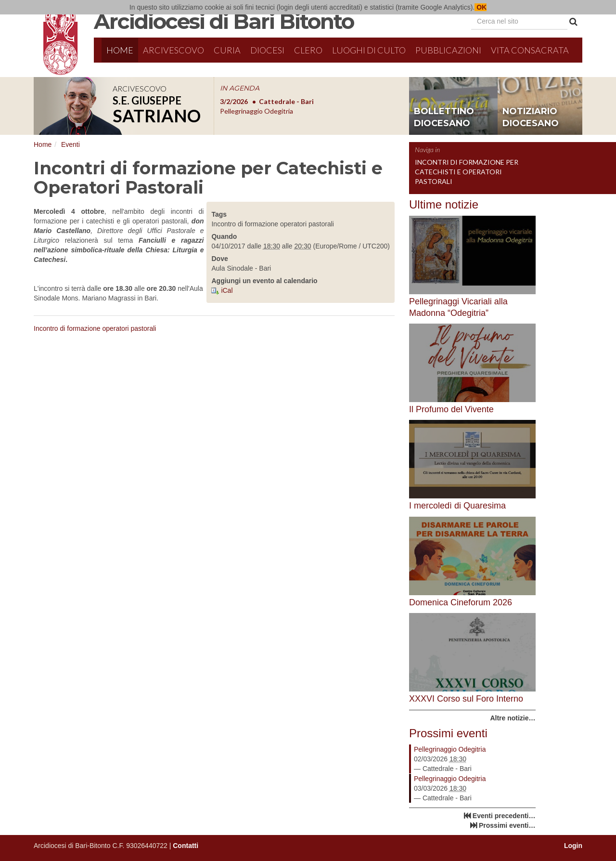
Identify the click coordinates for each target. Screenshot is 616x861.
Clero (308, 50)
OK (481, 7)
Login (573, 846)
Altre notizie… (513, 718)
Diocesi (267, 50)
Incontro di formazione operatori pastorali (95, 328)
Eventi (71, 144)
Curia (227, 50)
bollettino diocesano (444, 117)
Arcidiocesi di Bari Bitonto (224, 21)
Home (120, 50)
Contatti (186, 846)
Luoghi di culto (369, 50)
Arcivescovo (173, 50)
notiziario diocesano (531, 117)
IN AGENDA (240, 88)
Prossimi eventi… (507, 825)
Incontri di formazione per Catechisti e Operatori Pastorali (467, 172)
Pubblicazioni (448, 50)
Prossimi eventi (448, 733)
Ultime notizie (444, 204)
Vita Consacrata (530, 50)
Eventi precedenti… (504, 816)
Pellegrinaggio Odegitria (450, 749)
